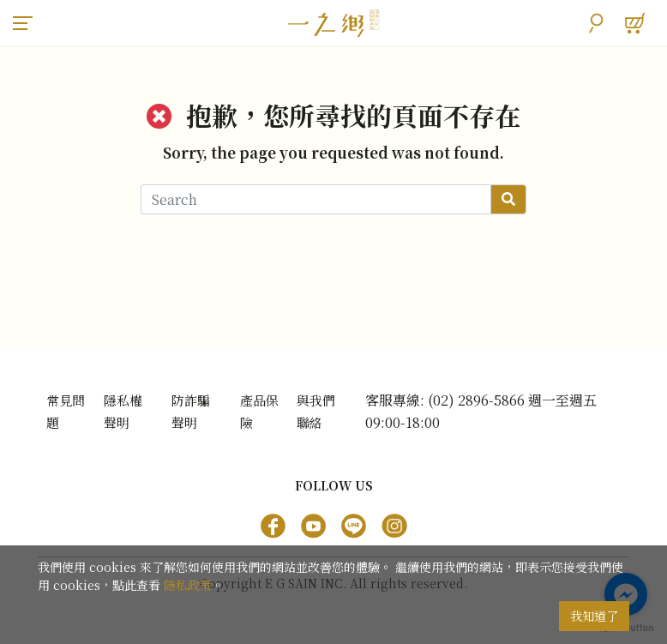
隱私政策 (188, 585)
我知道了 (594, 616)
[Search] (316, 199)
